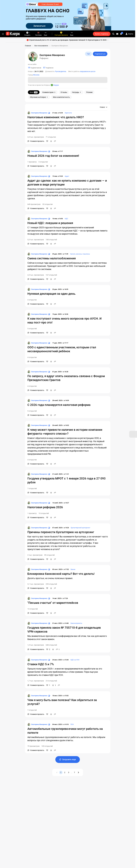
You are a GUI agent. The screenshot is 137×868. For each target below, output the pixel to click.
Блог (34, 92)
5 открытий (32, 329)
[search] (113, 34)
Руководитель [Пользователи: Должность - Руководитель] (61, 71)
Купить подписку (102, 34)
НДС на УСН (75, 660)
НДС (66, 219)
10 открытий (44, 513)
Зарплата (68, 113)
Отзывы (64, 92)
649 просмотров (34, 204)
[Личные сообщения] (117, 34)
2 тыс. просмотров (35, 555)
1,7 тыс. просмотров (36, 681)
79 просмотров (33, 746)
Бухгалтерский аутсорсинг (81, 528)
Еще (46, 34)
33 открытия (48, 204)
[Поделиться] (55, 141)
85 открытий (49, 555)
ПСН (72, 724)
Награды (77, 92)
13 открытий (33, 609)
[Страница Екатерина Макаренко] (37, 113)
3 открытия (43, 162)
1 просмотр (32, 162)
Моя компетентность (61, 97)
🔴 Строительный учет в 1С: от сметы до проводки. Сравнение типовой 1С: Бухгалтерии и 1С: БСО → (68, 40)
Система (38, 34)
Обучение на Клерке (39, 97)
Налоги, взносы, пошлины (80, 254)
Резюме (89, 92)
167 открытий (51, 275)
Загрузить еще (68, 759)
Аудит (67, 176)
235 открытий (51, 584)
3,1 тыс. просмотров (36, 584)
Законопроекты (76, 623)
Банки (73, 569)
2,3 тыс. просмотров (36, 137)
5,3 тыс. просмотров (36, 240)
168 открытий (51, 240)
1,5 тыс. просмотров (36, 645)
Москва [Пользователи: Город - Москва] (36, 75)
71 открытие (51, 137)
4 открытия (32, 357)
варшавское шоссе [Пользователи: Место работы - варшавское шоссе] (88, 71)
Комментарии (49, 92)
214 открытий (51, 681)
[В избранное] (51, 141)
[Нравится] (47, 141)
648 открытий (51, 645)
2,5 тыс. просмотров (36, 275)
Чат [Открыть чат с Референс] (88, 54)
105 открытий (47, 746)
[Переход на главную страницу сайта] (13, 34)
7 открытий (32, 488)
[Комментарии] (36, 141)
